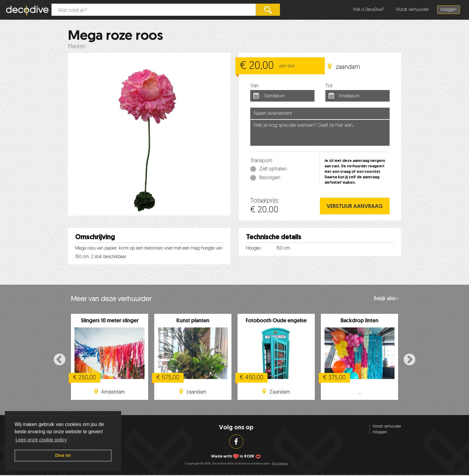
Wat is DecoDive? (369, 10)
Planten (77, 47)
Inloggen (449, 10)
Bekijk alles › (386, 299)
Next (409, 360)
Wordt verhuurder (412, 10)
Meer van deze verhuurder (111, 299)
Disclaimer (280, 464)
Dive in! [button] (63, 455)
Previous (60, 360)
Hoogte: (254, 248)
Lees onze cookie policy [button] (41, 440)
